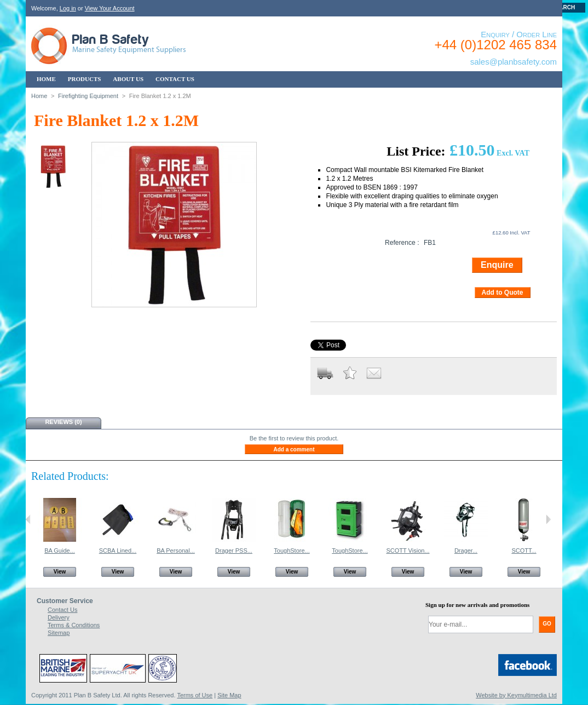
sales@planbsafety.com (514, 62)
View (60, 572)
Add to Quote (503, 293)
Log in (68, 8)
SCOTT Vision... (408, 551)
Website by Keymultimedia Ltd (516, 695)
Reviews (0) (63, 422)
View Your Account (110, 8)
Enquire (497, 265)
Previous (28, 519)
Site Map (229, 695)
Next (548, 519)
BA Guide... (60, 551)
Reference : (402, 243)
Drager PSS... (234, 551)
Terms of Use (195, 695)
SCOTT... (524, 551)
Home (39, 96)
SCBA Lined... (118, 551)
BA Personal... (176, 551)
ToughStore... (292, 551)
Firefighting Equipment (88, 96)
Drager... (466, 551)
